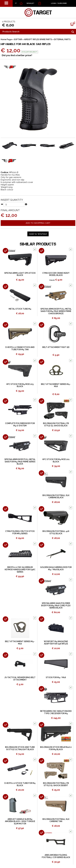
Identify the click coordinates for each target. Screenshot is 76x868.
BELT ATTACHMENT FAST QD (56, 347)
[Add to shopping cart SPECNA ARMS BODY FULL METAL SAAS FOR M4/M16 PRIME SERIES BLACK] (5, 437)
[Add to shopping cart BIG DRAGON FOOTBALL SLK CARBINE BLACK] (42, 473)
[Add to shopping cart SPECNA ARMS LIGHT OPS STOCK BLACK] (5, 251)
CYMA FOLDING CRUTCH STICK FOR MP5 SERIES (20, 532)
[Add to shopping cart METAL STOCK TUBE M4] (5, 287)
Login (53, 3)
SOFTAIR (18, 39)
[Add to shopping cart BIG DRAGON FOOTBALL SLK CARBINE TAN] (42, 797)
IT (16, 3)
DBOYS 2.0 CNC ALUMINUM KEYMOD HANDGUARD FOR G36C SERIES (20, 570)
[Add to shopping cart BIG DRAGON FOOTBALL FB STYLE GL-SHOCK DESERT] (42, 761)
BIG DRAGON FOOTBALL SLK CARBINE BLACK (56, 496)
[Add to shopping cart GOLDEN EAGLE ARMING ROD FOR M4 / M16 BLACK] (42, 545)
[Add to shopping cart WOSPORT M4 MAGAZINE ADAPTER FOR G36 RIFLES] (42, 619)
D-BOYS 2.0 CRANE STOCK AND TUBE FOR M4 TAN (20, 348)
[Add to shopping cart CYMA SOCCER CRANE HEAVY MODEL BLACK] (42, 251)
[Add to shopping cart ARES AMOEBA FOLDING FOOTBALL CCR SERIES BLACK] (42, 833)
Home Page (6, 39)
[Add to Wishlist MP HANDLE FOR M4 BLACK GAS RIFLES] (38, 234)
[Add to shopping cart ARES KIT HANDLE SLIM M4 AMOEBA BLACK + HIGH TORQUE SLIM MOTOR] (5, 797)
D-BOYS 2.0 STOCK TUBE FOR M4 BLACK (20, 784)
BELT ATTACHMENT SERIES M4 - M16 (56, 385)
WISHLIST (30, 3)
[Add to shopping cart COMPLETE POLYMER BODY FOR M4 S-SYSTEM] (5, 401)
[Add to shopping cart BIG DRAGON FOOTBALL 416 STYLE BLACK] (42, 509)
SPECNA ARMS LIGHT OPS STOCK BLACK (20, 274)
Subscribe (62, 3)
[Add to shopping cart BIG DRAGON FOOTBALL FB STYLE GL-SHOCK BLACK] (42, 401)
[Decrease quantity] (2, 204)
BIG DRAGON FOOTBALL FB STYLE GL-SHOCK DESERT (56, 784)
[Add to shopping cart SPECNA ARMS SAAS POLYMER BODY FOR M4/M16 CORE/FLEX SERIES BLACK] (42, 581)
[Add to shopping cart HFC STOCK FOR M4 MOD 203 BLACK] (5, 362)
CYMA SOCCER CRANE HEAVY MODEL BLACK (56, 274)
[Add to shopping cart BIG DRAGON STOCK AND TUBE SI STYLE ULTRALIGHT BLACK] (5, 725)
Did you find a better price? (17, 55)
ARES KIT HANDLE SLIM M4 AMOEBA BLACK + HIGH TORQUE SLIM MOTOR (20, 821)
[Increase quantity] (26, 204)
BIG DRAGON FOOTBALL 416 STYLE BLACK (56, 532)
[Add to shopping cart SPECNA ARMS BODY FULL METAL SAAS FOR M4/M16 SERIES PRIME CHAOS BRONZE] (42, 287)
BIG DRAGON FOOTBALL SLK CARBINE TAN (56, 820)
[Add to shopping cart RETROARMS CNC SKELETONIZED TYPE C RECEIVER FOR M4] (42, 689)
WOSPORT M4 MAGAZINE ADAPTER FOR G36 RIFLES (56, 643)
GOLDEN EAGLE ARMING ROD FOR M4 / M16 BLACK (56, 568)
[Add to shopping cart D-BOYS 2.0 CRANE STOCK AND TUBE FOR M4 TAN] (5, 325)
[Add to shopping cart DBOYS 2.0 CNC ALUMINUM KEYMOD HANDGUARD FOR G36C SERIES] (5, 545)
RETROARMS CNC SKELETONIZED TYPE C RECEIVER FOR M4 (56, 712)
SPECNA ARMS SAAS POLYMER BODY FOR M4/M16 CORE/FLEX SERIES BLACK (56, 606)
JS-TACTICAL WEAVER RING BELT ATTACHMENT (20, 679)
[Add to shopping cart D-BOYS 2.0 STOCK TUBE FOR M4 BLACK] (5, 761)
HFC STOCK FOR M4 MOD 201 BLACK (56, 460)
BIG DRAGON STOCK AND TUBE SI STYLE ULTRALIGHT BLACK (20, 748)
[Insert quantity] (14, 204)
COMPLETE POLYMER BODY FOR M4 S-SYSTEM (20, 424)
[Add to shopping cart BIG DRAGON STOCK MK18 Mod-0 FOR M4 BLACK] (42, 725)
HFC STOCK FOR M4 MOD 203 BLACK (20, 385)
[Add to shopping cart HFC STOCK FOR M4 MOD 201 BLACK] (42, 437)
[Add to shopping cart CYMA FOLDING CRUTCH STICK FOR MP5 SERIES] (5, 509)
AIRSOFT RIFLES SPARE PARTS (38, 39)
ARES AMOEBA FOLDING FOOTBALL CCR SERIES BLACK (56, 856)
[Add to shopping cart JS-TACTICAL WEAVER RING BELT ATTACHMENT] (5, 655)
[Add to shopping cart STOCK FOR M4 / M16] (42, 655)
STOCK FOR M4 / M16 (56, 677)
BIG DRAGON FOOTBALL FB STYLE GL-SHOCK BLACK (56, 424)
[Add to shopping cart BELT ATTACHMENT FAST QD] (42, 325)
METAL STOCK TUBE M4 (20, 309)
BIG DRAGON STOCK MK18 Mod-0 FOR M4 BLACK (56, 748)
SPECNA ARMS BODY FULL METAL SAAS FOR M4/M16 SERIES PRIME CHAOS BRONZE (56, 311)
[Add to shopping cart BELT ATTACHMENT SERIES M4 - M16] (42, 362)
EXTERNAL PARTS (62, 39)
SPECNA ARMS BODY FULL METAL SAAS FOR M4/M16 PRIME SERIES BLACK (20, 462)
